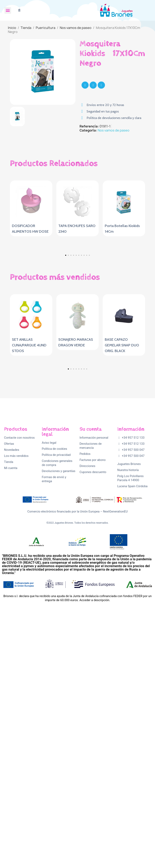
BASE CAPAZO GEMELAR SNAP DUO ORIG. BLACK (122, 463)
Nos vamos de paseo (114, 130)
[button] (19, 10)
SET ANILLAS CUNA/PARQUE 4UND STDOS (29, 463)
